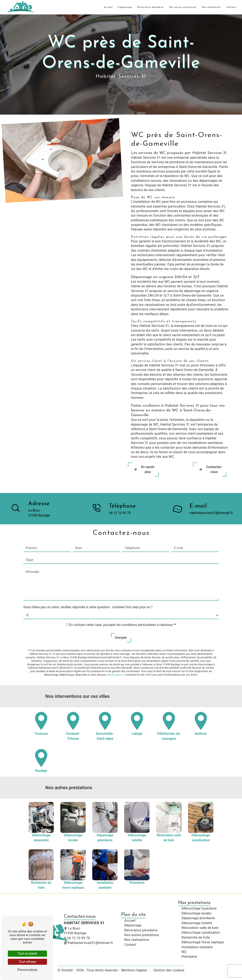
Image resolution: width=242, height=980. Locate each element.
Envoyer (121, 622)
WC (184, 952)
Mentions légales (134, 970)
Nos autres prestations (183, 7)
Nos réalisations (211, 7)
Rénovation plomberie (150, 7)
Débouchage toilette (197, 923)
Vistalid (67, 970)
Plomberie (189, 957)
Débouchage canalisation (201, 932)
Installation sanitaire (197, 947)
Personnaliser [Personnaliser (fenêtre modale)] (27, 970)
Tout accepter (27, 954)
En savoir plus (143, 469)
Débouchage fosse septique (203, 942)
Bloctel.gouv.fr (115, 660)
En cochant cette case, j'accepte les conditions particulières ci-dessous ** (123, 610)
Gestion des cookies (168, 970)
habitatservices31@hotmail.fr (88, 943)
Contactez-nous (210, 469)
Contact (231, 7)
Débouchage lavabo (196, 913)
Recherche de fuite (196, 937)
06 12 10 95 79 (77, 938)
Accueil (108, 7)
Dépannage (125, 7)
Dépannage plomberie (198, 918)
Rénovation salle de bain (200, 928)
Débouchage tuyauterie (199, 908)
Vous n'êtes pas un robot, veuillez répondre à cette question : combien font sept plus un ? (88, 592)
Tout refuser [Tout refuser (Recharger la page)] (27, 962)
